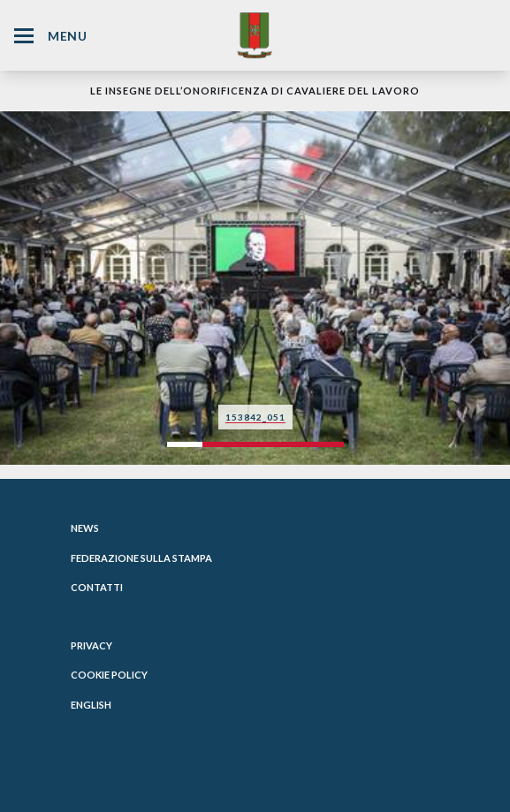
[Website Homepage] (255, 35)
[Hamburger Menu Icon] (24, 36)
